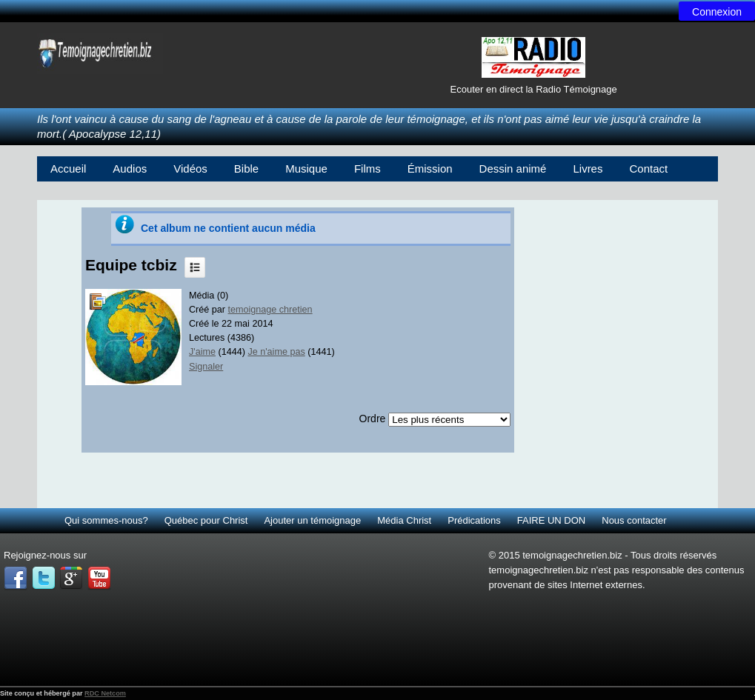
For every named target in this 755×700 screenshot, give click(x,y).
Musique (306, 169)
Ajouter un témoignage (312, 520)
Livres (588, 169)
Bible (246, 169)
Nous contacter (634, 520)
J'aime (202, 352)
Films (367, 169)
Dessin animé (513, 169)
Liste (195, 267)
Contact (648, 169)
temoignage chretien (270, 310)
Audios (130, 169)
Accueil (68, 169)
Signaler (206, 367)
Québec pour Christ (206, 520)
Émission (430, 169)
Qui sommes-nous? (106, 520)
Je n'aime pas (276, 352)
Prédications (474, 520)
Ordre (373, 419)
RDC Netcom (105, 693)
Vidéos (190, 169)
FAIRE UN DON (551, 520)
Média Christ (404, 520)
